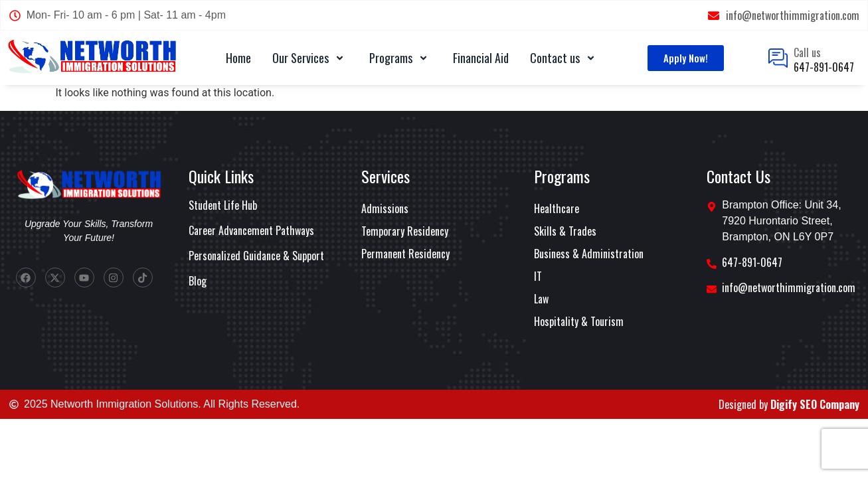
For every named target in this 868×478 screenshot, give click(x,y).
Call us (807, 52)
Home (238, 58)
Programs (400, 58)
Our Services (310, 58)
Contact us (564, 58)
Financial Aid (481, 58)
